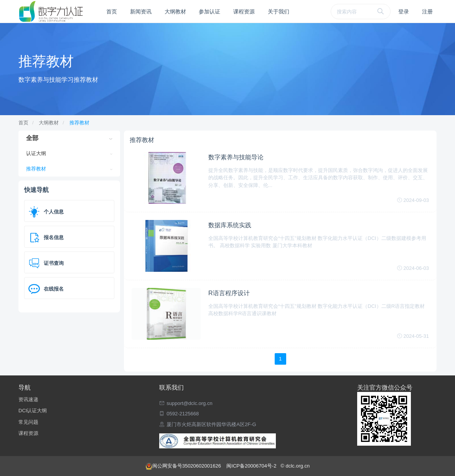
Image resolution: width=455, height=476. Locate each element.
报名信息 (54, 237)
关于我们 (279, 12)
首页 (112, 12)
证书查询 (54, 263)
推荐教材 (79, 123)
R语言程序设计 (229, 293)
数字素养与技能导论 (236, 157)
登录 (404, 12)
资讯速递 (28, 399)
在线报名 (54, 289)
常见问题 (28, 422)
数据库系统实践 (230, 225)
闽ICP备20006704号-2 (252, 466)
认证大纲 (36, 153)
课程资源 (244, 12)
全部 (32, 138)
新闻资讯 (141, 12)
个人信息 (54, 212)
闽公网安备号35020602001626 (184, 466)
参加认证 (209, 12)
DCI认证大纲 (33, 411)
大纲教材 (175, 12)
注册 (427, 12)
